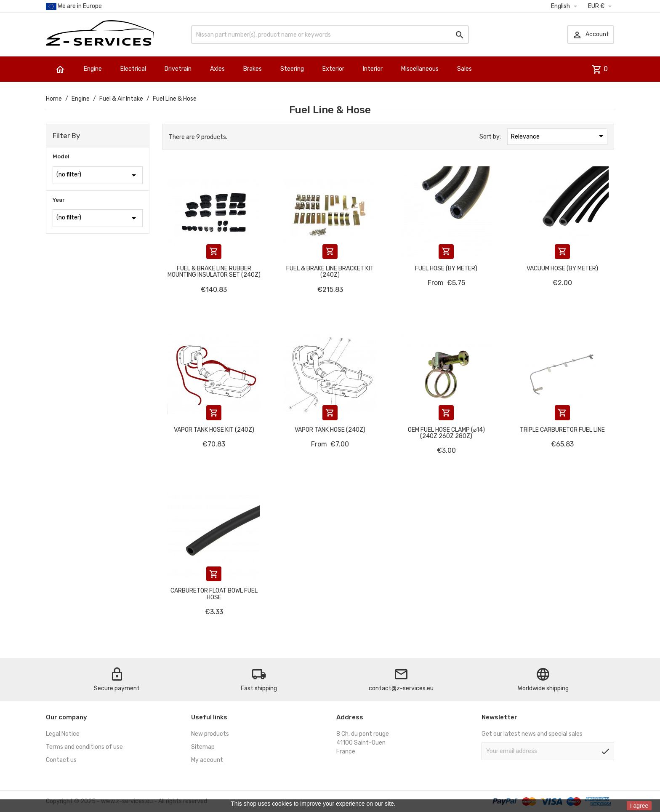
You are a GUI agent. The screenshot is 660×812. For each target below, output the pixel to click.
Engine (93, 69)
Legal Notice (63, 734)
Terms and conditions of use (84, 747)
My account (207, 760)
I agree (639, 806)
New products (210, 734)
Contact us (61, 760)
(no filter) (98, 175)
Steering (292, 69)
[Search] (330, 35)
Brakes (253, 69)
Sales (464, 69)
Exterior (333, 69)
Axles (217, 69)
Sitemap (203, 747)
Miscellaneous (420, 69)
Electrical (133, 69)
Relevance (559, 136)
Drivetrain (178, 69)
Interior (373, 69)
